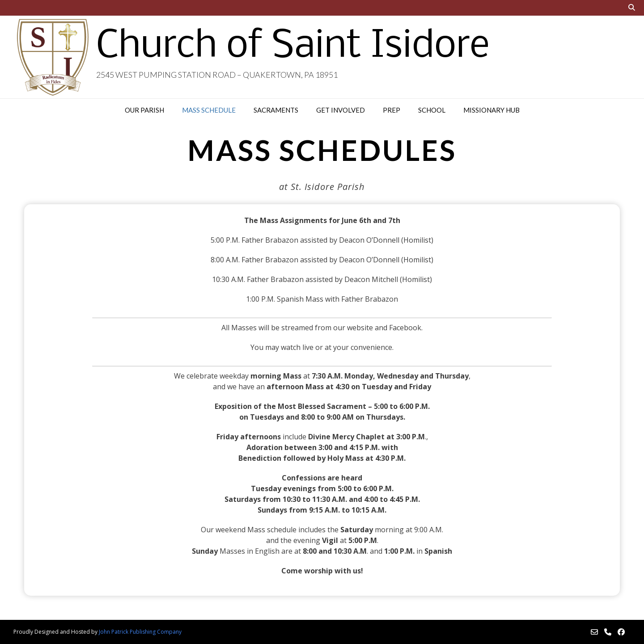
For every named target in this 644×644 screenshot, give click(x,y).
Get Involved (341, 110)
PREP (392, 110)
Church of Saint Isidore (293, 47)
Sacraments (276, 110)
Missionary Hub (491, 110)
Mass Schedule (209, 110)
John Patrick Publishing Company (140, 632)
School (432, 110)
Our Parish (144, 110)
